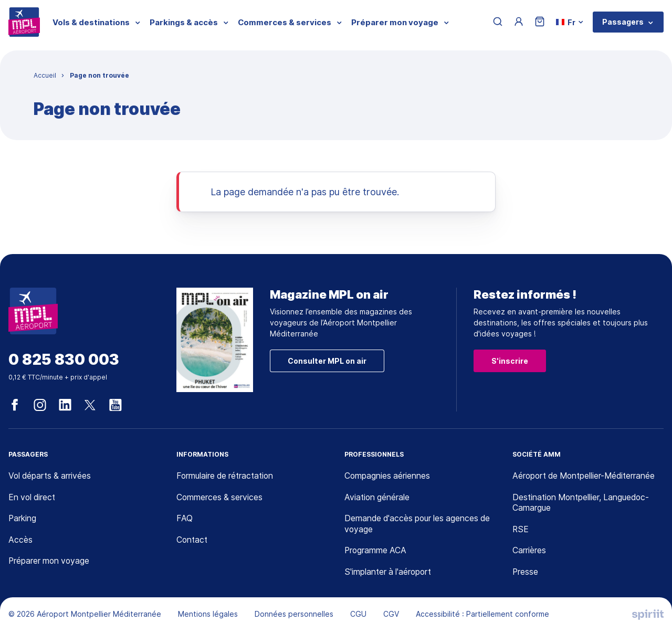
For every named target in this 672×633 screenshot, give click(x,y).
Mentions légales (208, 615)
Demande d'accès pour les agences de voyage (419, 525)
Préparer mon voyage (50, 562)
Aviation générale (378, 498)
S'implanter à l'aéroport (389, 573)
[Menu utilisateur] (519, 22)
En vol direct (33, 498)
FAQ (185, 519)
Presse (526, 573)
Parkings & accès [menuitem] (184, 22)
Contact (193, 541)
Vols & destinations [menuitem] (91, 22)
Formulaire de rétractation (227, 476)
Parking (23, 519)
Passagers (623, 22)
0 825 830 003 (64, 360)
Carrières (529, 551)
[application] (646, 607)
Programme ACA (376, 551)
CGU (358, 615)
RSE (521, 530)
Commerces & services (220, 498)
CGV (391, 615)
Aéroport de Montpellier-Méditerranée (586, 476)
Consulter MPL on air (327, 361)
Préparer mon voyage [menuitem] (395, 22)
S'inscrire (510, 361)
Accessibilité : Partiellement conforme (482, 615)
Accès (20, 541)
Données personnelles (294, 615)
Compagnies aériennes (388, 476)
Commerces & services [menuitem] (285, 22)
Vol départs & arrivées (51, 476)
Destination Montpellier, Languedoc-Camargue (583, 503)
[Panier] (540, 22)
